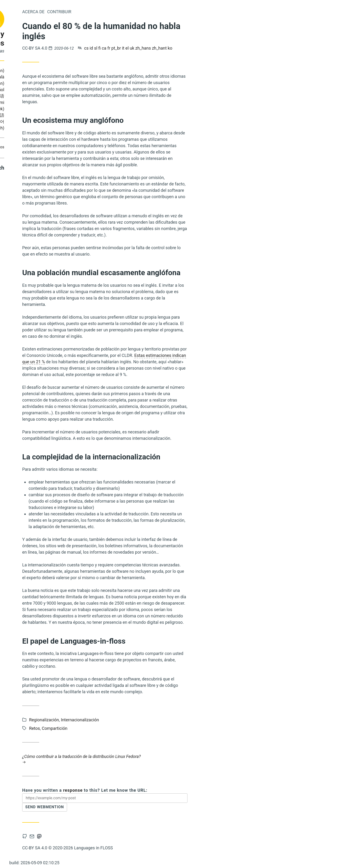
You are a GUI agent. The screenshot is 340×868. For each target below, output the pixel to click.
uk (194, 48)
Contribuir (45, 147)
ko (232, 48)
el (189, 48)
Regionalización (106, 720)
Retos (61, 147)
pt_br (178, 48)
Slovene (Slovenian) (48, 83)
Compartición (23, 147)
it (185, 48)
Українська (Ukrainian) (35, 115)
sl (158, 48)
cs (148, 48)
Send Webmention (109, 809)
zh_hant (221, 48)
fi (161, 48)
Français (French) (33, 90)
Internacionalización (142, 720)
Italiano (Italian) (42, 96)
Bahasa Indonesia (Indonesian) (37, 71)
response (135, 790)
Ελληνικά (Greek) (50, 109)
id (153, 48)
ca (166, 48)
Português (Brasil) (36, 77)
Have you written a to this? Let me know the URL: (147, 790)
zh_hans (205, 48)
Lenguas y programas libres (38, 39)
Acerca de (95, 12)
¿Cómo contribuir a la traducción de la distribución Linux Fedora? (167, 759)
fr (171, 48)
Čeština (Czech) (51, 128)
